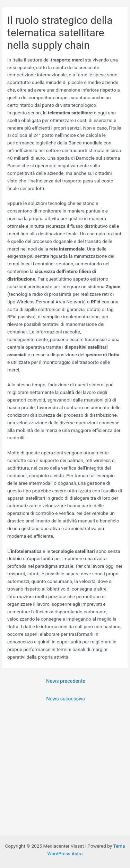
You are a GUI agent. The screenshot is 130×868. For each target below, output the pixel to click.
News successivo (66, 699)
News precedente (66, 681)
